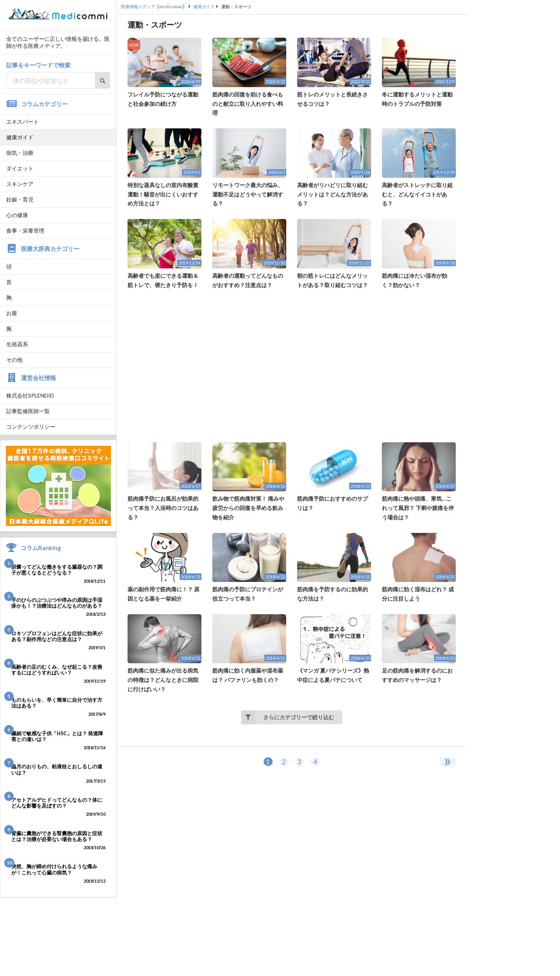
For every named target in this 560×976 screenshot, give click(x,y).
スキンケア (20, 184)
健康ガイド (20, 137)
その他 (14, 360)
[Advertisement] (292, 366)
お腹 (12, 313)
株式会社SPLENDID (30, 395)
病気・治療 (20, 153)
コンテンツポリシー (31, 427)
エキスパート (23, 122)
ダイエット (20, 168)
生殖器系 (17, 344)
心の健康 (17, 215)
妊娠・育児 (20, 199)
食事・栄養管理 (25, 230)
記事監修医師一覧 (28, 411)
